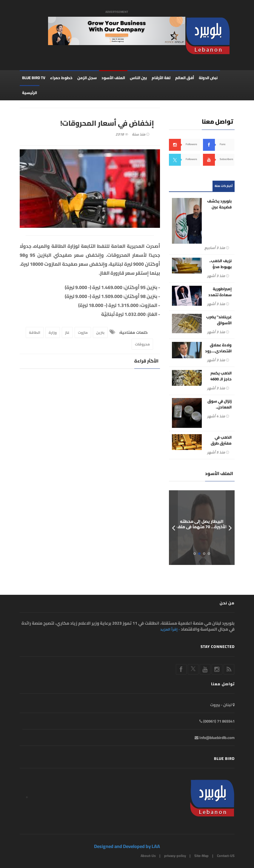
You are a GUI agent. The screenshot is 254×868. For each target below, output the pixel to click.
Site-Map (201, 856)
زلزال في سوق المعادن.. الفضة (220, 407)
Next (230, 528)
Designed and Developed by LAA (127, 846)
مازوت (83, 332)
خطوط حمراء (61, 78)
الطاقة (35, 332)
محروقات (142, 344)
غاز (67, 332)
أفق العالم (185, 78)
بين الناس (138, 78)
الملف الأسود (113, 78)
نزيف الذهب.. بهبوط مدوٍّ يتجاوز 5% (220, 267)
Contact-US (226, 856)
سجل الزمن (87, 78)
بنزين (100, 332)
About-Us (148, 856)
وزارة (53, 332)
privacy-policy (175, 856)
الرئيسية (30, 93)
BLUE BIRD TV (34, 78)
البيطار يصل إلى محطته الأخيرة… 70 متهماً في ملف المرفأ (202, 527)
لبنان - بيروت (222, 705)
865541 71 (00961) (217, 721)
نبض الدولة (208, 78)
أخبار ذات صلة (224, 186)
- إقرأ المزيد (170, 629)
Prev (173, 528)
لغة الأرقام (161, 78)
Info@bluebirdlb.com (215, 738)
